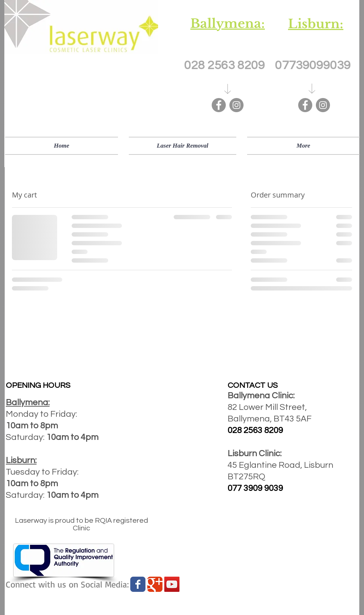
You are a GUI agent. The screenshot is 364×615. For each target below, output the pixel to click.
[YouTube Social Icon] (172, 584)
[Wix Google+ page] (155, 584)
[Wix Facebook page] (138, 584)
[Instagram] (236, 105)
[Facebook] (219, 105)
